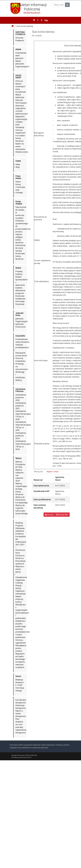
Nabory (19, 380)
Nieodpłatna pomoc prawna (21, 648)
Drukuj (49, 515)
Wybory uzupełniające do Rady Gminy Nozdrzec (21, 489)
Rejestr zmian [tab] (53, 472)
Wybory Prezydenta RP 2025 (20, 464)
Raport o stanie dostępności (21, 714)
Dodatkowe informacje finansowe (20, 301)
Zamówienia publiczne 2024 (21, 436)
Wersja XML (62, 515)
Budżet (18, 277)
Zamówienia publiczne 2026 (21, 397)
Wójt (18, 167)
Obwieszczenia (22, 152)
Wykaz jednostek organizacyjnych (22, 64)
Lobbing (19, 583)
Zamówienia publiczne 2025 (21, 406)
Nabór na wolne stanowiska (20, 146)
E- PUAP (19, 685)
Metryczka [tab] (38, 472)
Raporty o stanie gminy (20, 569)
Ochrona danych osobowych (20, 84)
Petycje (18, 585)
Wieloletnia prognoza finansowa (20, 293)
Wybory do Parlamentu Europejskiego (22, 500)
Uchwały (19, 193)
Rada (18, 164)
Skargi (18, 588)
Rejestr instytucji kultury (19, 599)
